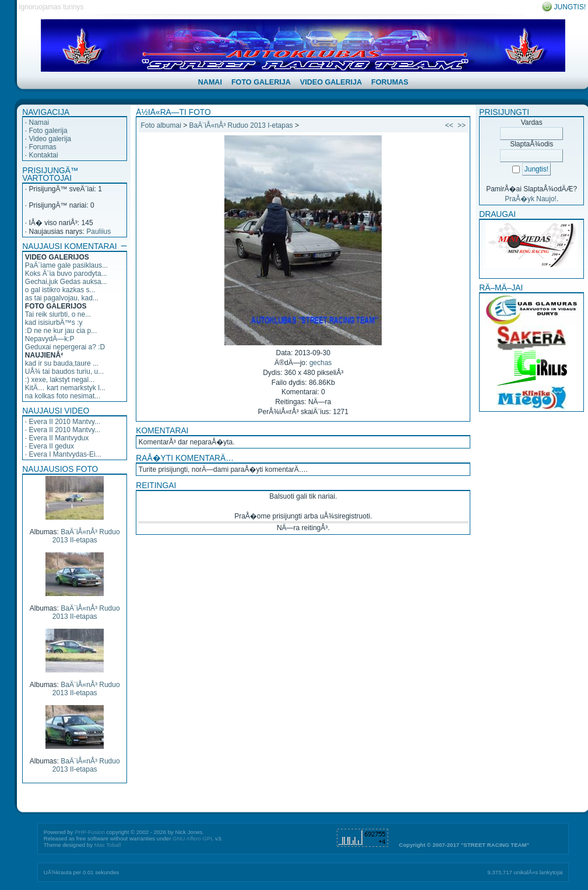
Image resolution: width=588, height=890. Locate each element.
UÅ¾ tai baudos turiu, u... (64, 372)
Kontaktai (44, 155)
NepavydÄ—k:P (50, 339)
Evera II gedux (52, 446)
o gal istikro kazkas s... (60, 290)
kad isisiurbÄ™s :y (54, 323)
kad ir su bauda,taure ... (62, 363)
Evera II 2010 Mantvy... (65, 422)
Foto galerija (48, 131)
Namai (39, 122)
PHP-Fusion (90, 832)
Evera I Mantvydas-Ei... (65, 454)
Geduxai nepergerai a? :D (65, 347)
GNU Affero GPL (193, 838)
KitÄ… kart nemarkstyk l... (65, 388)
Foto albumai (161, 125)
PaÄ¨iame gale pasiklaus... (66, 265)
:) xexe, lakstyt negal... (60, 380)
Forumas (43, 147)
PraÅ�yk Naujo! (531, 199)
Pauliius (98, 232)
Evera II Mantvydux (59, 438)
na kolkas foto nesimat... (63, 396)
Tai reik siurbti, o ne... (58, 314)
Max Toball (108, 845)
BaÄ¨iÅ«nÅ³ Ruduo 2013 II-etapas (86, 536)
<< (449, 125)
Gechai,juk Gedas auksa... (66, 282)
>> (462, 125)
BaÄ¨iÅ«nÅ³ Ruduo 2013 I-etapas (241, 125)
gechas (321, 363)
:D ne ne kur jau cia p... (61, 331)
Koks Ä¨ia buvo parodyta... (66, 274)
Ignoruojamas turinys (51, 7)
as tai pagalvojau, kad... (62, 298)
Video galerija (50, 139)
